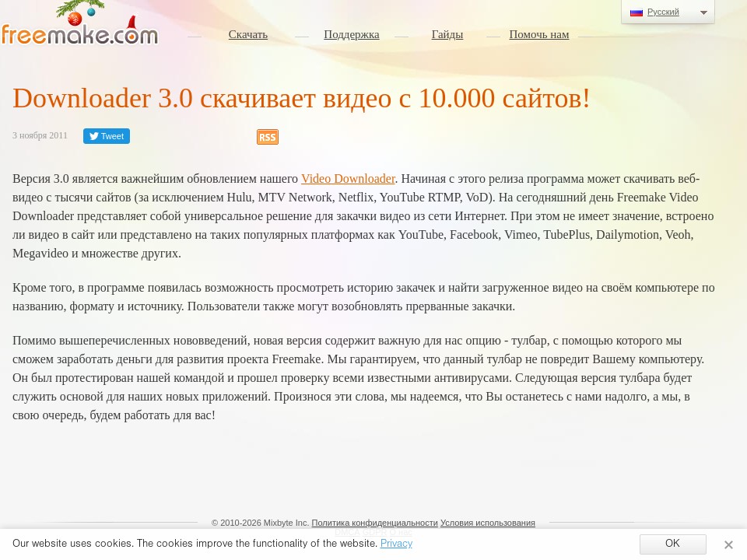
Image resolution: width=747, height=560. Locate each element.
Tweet (107, 136)
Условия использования (488, 523)
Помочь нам (540, 34)
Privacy (396, 545)
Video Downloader (348, 178)
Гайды (448, 34)
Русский (668, 12)
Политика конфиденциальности (375, 523)
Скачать (248, 34)
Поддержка (351, 34)
